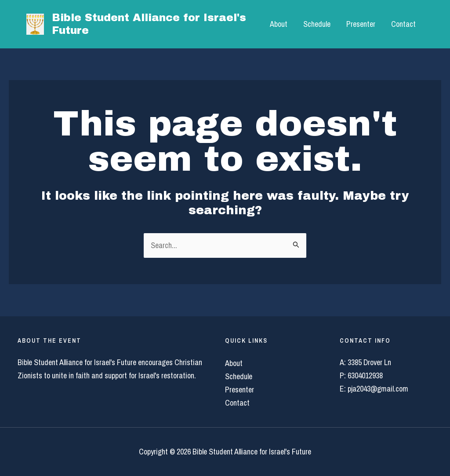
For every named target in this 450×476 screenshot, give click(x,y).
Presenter (361, 24)
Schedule (317, 24)
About (279, 24)
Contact (403, 24)
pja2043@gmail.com (378, 389)
